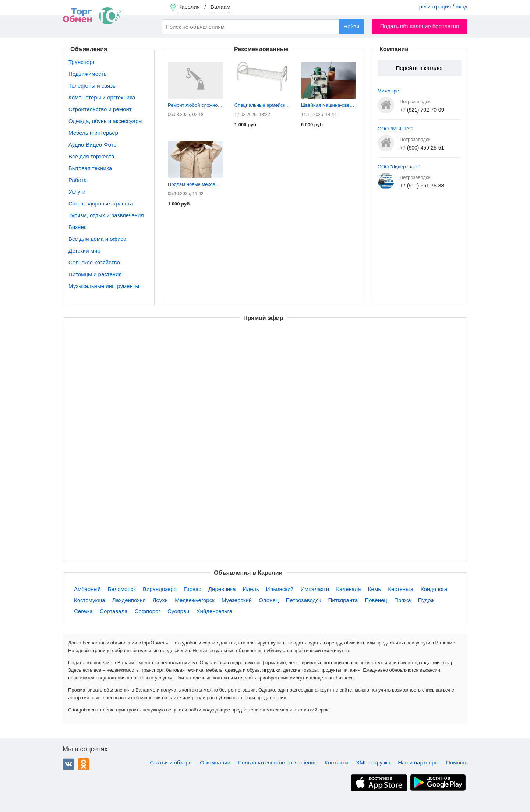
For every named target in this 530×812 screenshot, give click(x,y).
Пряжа (402, 600)
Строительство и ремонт (100, 109)
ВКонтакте (68, 764)
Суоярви (178, 611)
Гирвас (192, 589)
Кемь (374, 589)
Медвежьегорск (195, 600)
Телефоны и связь (92, 86)
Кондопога (434, 589)
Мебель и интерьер (93, 133)
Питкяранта (343, 600)
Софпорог (148, 611)
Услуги (77, 192)
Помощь (457, 762)
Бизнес (77, 227)
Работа (78, 180)
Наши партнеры (418, 762)
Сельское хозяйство (94, 262)
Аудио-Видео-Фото (93, 145)
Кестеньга (401, 589)
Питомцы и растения (95, 274)
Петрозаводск (304, 600)
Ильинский (280, 589)
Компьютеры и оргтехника (102, 97)
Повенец (376, 600)
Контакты (337, 762)
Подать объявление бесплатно (420, 26)
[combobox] (263, 27)
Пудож (426, 600)
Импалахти (315, 589)
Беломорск (122, 589)
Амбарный (87, 589)
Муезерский (237, 600)
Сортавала (114, 611)
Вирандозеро (160, 589)
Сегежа (83, 611)
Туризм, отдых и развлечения (106, 215)
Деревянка (222, 589)
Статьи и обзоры (171, 762)
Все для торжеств (91, 156)
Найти (352, 26)
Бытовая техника (90, 168)
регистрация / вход (443, 6)
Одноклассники (84, 764)
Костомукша (90, 600)
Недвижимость (87, 74)
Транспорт (82, 62)
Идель (251, 589)
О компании (215, 762)
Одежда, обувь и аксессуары (105, 121)
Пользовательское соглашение (278, 762)
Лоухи (160, 600)
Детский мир (84, 251)
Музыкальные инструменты (104, 286)
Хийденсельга (214, 611)
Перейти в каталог (420, 68)
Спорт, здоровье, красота (101, 203)
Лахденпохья (129, 600)
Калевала (348, 589)
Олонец (269, 600)
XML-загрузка (373, 762)
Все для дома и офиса (97, 239)
